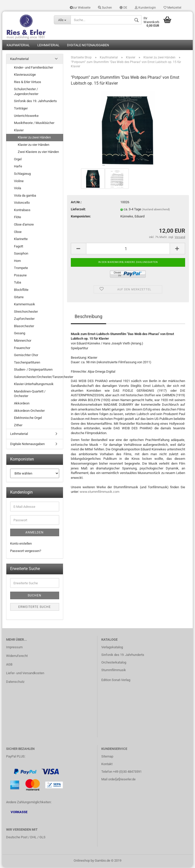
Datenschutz (15, 682)
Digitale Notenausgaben (88, 46)
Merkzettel (172, 8)
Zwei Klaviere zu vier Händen (38, 153)
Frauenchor (22, 349)
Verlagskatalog (112, 648)
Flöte (18, 218)
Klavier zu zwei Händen (34, 138)
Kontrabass (22, 211)
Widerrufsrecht (17, 657)
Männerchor (23, 341)
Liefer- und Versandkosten (25, 674)
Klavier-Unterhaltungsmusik (34, 385)
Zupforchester (24, 320)
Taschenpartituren (27, 363)
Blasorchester (24, 327)
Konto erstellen (21, 544)
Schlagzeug (22, 174)
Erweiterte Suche (35, 608)
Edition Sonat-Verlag (116, 681)
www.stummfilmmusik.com (100, 493)
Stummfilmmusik (114, 671)
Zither (18, 426)
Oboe (18, 233)
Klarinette (21, 240)
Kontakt (107, 765)
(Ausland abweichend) (156, 210)
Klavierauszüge (25, 75)
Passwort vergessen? (26, 552)
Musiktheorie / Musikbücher (34, 124)
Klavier (19, 131)
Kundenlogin (145, 8)
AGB (9, 665)
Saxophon (21, 254)
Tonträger (21, 109)
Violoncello (22, 204)
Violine (19, 182)
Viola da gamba (25, 196)
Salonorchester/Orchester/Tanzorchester (38, 378)
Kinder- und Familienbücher (34, 68)
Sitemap (107, 757)
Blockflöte (21, 290)
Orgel (18, 160)
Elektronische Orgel (28, 419)
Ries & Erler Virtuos (28, 83)
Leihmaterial (48, 46)
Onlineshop (82, 861)
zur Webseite (80, 8)
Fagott (19, 247)
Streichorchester (26, 312)
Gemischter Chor (26, 356)
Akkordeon (22, 404)
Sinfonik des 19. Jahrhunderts (35, 102)
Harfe (18, 167)
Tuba (18, 283)
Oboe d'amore (24, 225)
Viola (18, 189)
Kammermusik (25, 305)
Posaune (20, 276)
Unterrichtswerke (26, 116)
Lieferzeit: (78, 210)
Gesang (20, 334)
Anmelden (35, 533)
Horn (17, 262)
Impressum (14, 648)
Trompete (21, 269)
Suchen (105, 8)
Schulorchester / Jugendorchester (26, 92)
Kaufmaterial (18, 46)
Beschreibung (88, 317)
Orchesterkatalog (114, 663)
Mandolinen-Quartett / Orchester (30, 394)
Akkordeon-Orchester (29, 411)
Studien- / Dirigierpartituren (33, 370)
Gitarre (19, 298)
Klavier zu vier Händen (34, 145)
